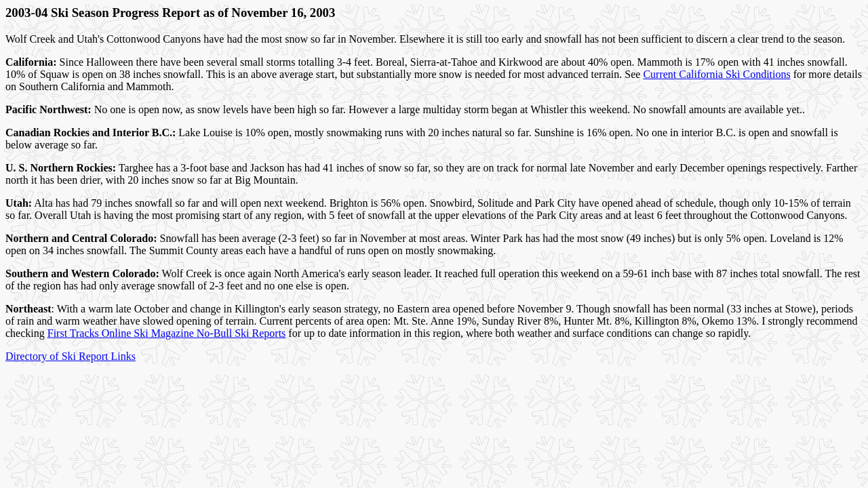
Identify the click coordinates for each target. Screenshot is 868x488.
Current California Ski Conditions (716, 74)
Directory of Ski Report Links (71, 356)
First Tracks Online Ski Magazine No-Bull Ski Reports (167, 333)
